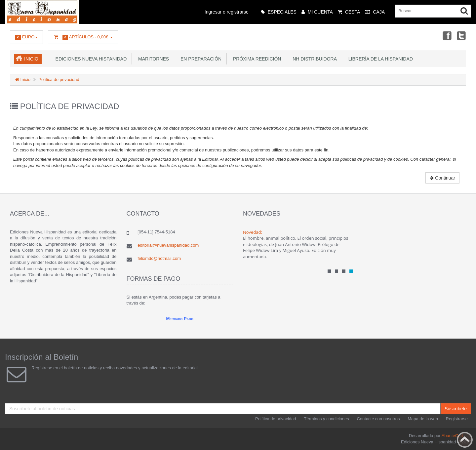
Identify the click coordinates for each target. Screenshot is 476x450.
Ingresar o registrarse (227, 12)
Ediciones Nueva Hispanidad (90, 59)
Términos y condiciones (326, 419)
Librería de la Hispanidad (379, 59)
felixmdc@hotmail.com (159, 258)
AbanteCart (453, 436)
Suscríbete (456, 409)
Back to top (465, 440)
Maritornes (152, 59)
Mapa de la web (423, 419)
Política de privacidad (59, 80)
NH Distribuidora (313, 59)
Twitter (461, 35)
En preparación (200, 59)
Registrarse (457, 419)
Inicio (31, 59)
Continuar (442, 178)
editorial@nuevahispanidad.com (168, 245)
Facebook (447, 35)
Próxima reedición (256, 59)
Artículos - (83, 37)
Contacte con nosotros (378, 419)
